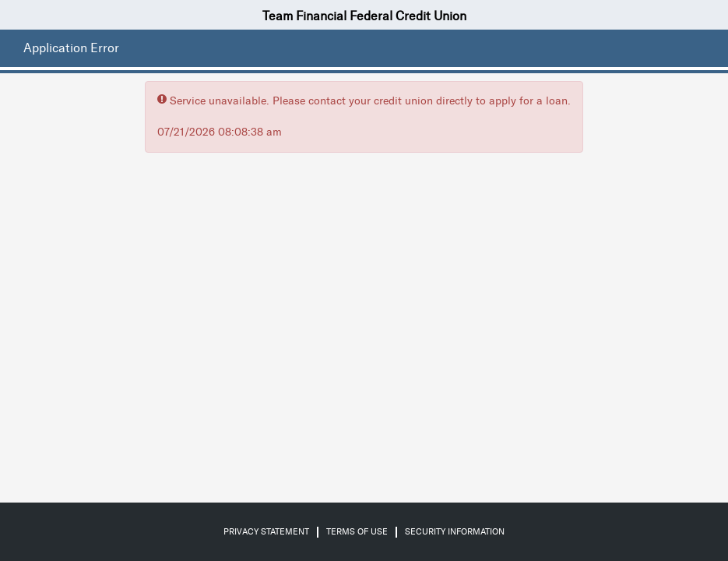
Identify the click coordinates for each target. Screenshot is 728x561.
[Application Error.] (67, 48)
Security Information (455, 532)
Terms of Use (357, 532)
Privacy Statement (266, 532)
